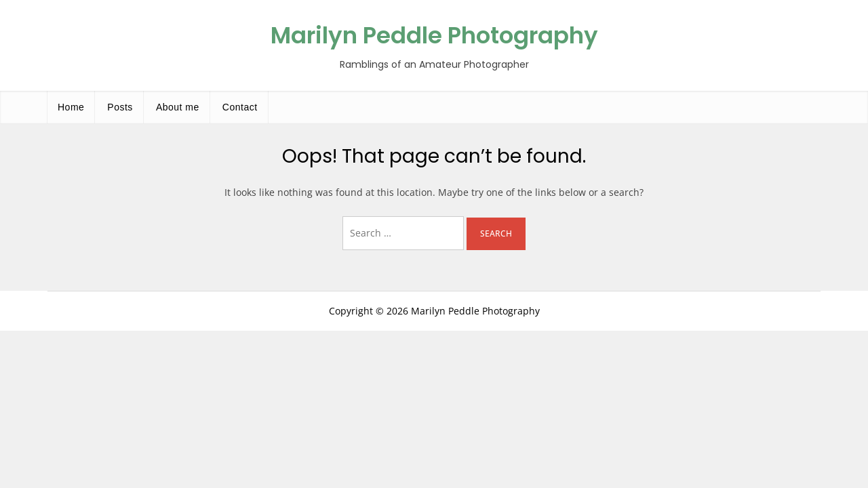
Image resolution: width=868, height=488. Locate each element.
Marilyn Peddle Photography (434, 35)
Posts (120, 107)
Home (71, 107)
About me (178, 107)
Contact (240, 107)
